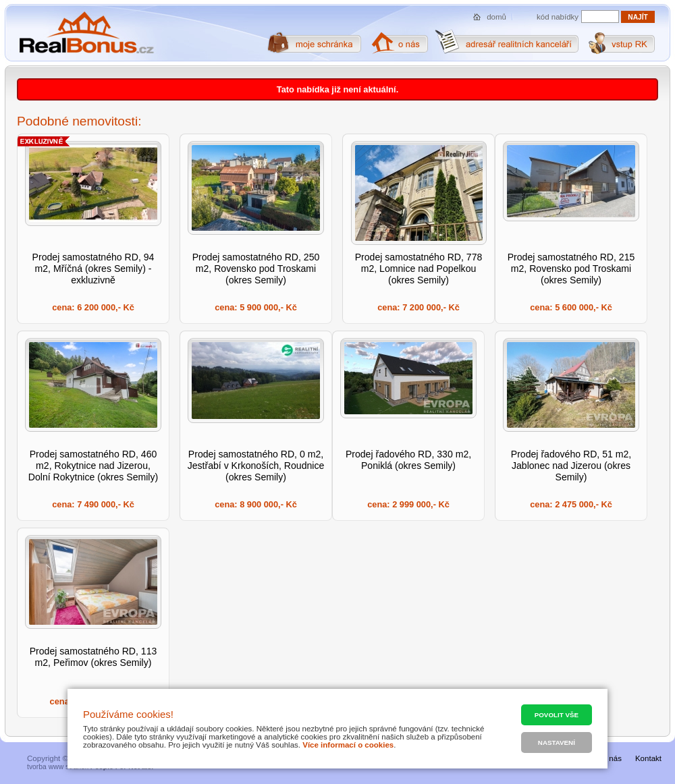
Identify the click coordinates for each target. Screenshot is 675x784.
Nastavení (557, 743)
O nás (611, 758)
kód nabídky (558, 17)
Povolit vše (557, 715)
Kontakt (648, 758)
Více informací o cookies (348, 745)
